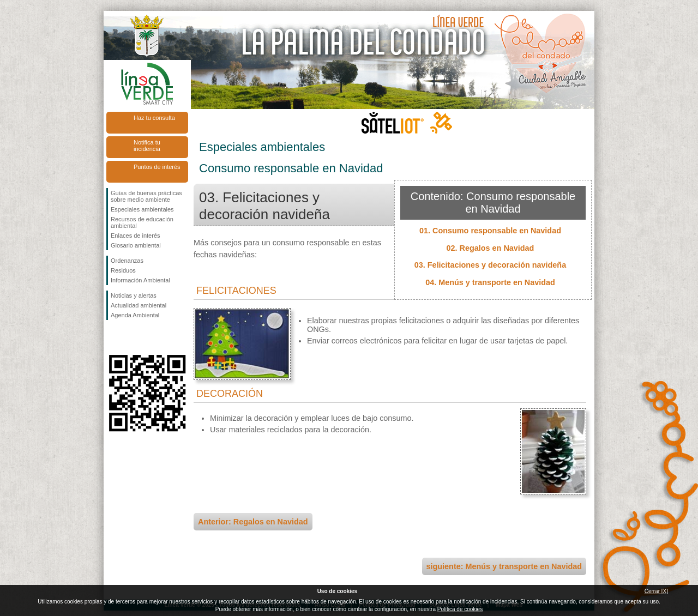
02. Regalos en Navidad (491, 248)
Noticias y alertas (134, 295)
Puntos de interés (157, 167)
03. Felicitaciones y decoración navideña (490, 265)
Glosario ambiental (136, 245)
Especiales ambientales (142, 209)
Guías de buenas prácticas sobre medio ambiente (146, 196)
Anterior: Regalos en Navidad (253, 522)
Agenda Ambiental (135, 315)
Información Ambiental (140, 280)
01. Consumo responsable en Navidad (490, 231)
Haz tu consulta (154, 118)
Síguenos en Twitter (131, 337)
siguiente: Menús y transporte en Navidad (504, 566)
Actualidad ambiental (139, 305)
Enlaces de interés (136, 235)
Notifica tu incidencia (147, 146)
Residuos (123, 270)
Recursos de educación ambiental (142, 222)
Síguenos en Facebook (113, 337)
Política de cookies (460, 609)
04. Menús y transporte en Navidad (490, 282)
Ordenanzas (127, 261)
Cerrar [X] (656, 591)
